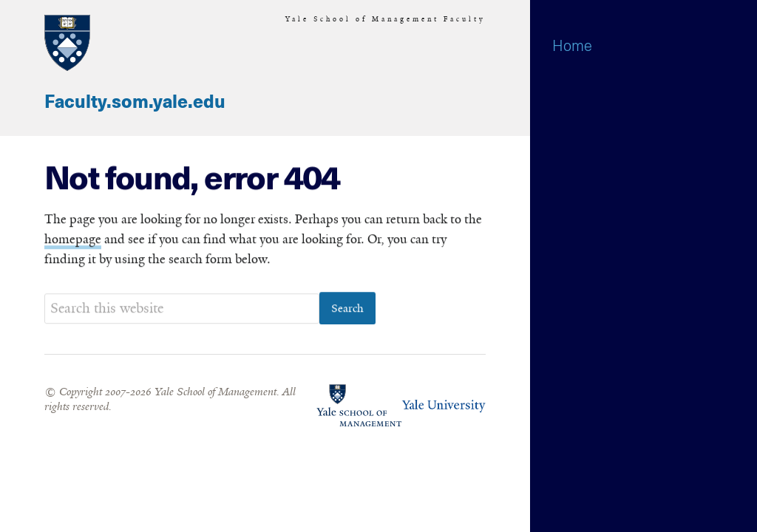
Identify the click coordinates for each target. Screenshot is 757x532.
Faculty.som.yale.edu (135, 103)
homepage (73, 239)
